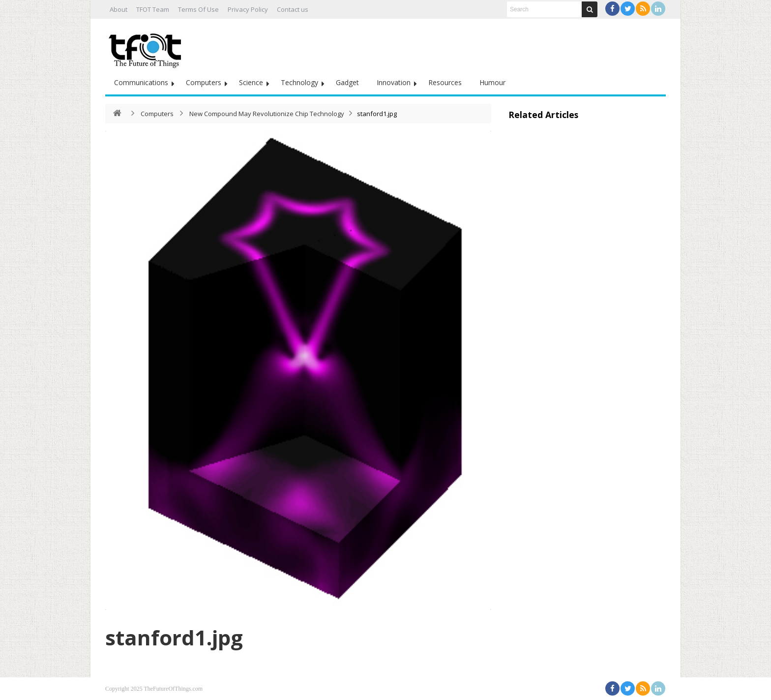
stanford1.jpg (174, 637)
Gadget (347, 82)
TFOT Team (153, 9)
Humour (492, 82)
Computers (204, 82)
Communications (141, 82)
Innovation (394, 82)
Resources (445, 82)
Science (251, 82)
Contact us (293, 9)
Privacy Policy (248, 9)
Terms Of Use (198, 9)
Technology (299, 82)
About (119, 9)
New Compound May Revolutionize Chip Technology (267, 114)
